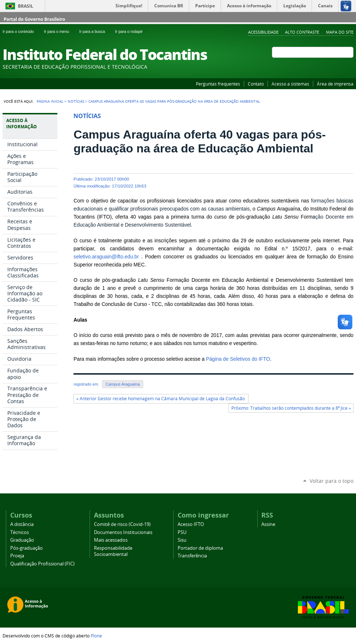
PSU (182, 532)
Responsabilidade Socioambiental (113, 551)
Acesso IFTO (191, 524)
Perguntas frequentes (218, 84)
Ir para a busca (96, 31)
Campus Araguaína (123, 384)
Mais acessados (111, 540)
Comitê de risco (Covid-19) (122, 524)
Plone (96, 636)
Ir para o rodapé (132, 31)
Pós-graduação (26, 548)
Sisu (182, 540)
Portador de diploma (200, 548)
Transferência (192, 556)
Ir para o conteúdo (22, 31)
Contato (256, 84)
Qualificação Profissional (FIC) (42, 564)
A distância (22, 524)
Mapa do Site (340, 32)
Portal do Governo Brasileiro (34, 19)
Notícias (76, 101)
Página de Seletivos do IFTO (238, 359)
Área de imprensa (335, 84)
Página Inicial (50, 101)
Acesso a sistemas (290, 84)
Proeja (17, 556)
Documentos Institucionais (123, 532)
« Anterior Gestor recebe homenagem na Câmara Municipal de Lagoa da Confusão (161, 399)
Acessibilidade (263, 32)
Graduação (22, 540)
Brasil (26, 6)
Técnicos (20, 532)
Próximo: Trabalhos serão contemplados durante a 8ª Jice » (291, 408)
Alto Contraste (302, 32)
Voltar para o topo (332, 481)
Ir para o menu (60, 31)
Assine (268, 524)
